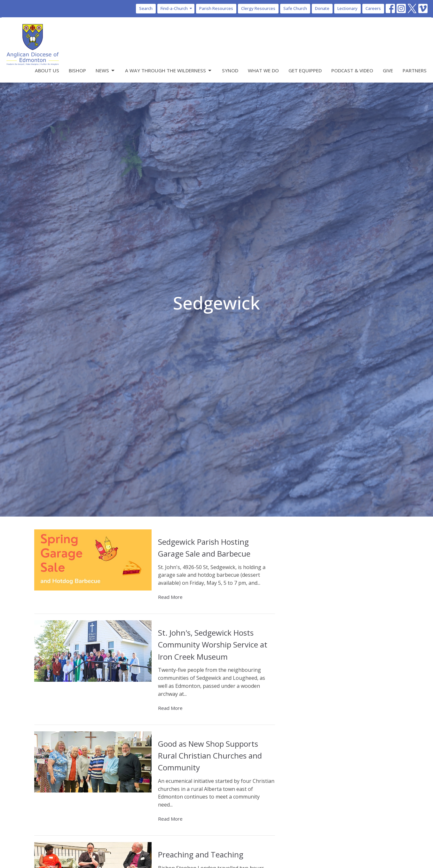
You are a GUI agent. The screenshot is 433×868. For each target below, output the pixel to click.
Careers (373, 8)
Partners (415, 70)
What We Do (263, 70)
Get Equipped (305, 70)
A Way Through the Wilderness (169, 71)
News (106, 71)
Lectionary (347, 8)
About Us (47, 70)
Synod (230, 70)
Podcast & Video (352, 70)
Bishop (77, 70)
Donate (322, 8)
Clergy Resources (258, 8)
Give (388, 70)
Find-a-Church (177, 8)
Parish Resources (216, 8)
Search (146, 8)
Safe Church (295, 8)
